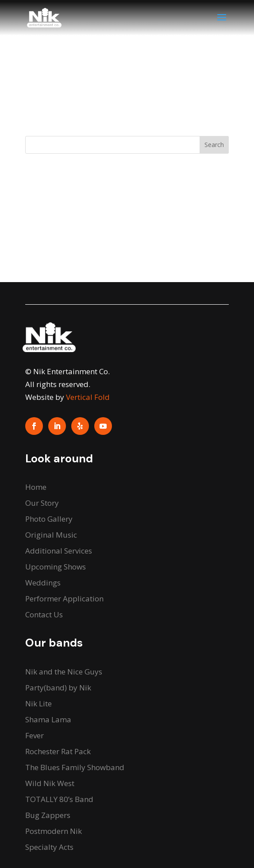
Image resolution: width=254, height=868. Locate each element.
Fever (35, 735)
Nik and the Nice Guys (64, 672)
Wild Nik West (50, 783)
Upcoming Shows (56, 567)
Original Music (51, 535)
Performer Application (64, 599)
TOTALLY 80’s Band (59, 799)
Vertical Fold (88, 397)
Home (36, 487)
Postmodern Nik (54, 831)
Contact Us (44, 614)
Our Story (42, 503)
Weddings (43, 583)
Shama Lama (48, 719)
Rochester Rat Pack (58, 751)
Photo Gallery (49, 519)
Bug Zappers (48, 815)
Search (214, 145)
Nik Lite (38, 703)
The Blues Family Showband (75, 767)
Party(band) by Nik (58, 688)
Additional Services (59, 551)
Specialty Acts (49, 847)
